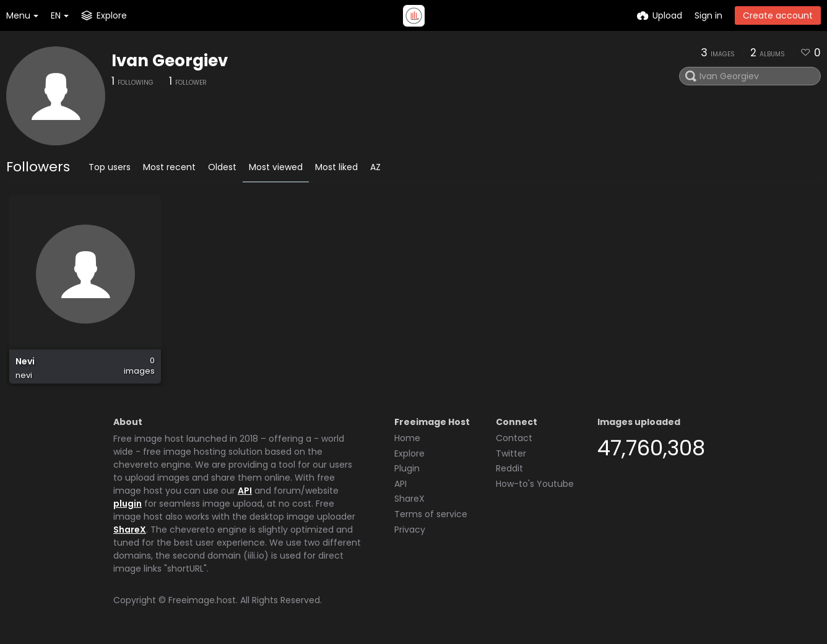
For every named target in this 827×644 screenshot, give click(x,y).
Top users (110, 167)
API (245, 491)
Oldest (222, 167)
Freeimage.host (202, 600)
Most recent (169, 167)
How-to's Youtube (535, 484)
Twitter (511, 453)
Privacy (410, 530)
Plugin (407, 468)
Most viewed (276, 167)
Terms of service (431, 514)
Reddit (509, 468)
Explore (409, 453)
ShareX (130, 530)
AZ (375, 167)
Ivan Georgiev (170, 61)
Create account (778, 15)
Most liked (336, 167)
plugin (128, 504)
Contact (514, 438)
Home (407, 438)
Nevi (25, 362)
